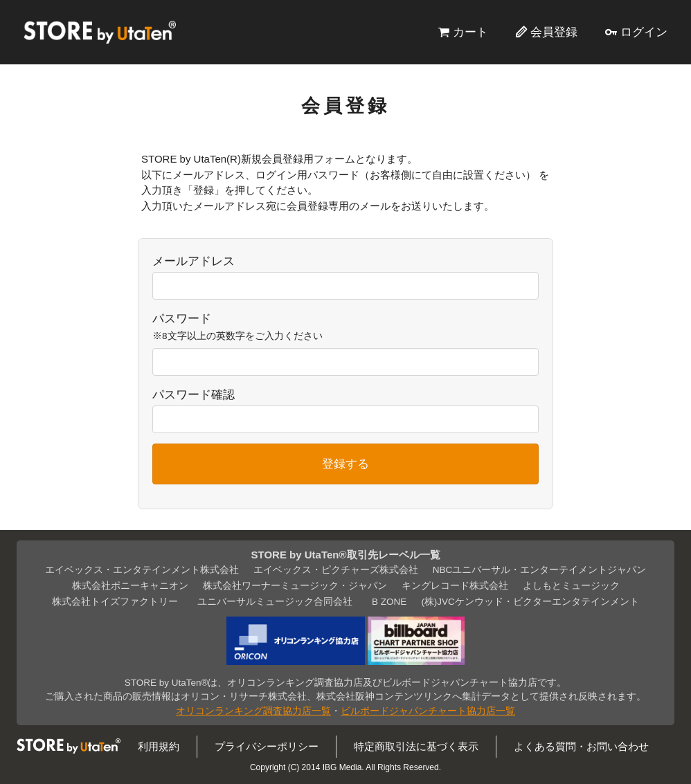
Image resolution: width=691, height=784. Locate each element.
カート (470, 32)
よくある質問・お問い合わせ (581, 746)
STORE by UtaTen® (100, 32)
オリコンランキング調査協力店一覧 (253, 711)
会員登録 (554, 32)
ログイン (644, 32)
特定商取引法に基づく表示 (416, 746)
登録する (345, 464)
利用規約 (159, 746)
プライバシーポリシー (267, 746)
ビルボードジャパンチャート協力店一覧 (428, 711)
